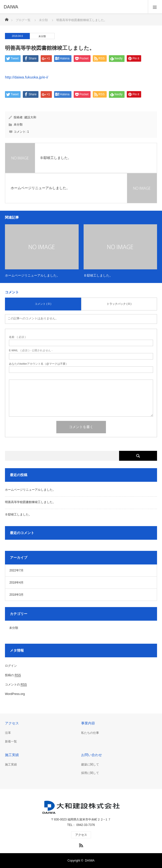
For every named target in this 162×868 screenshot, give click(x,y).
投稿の (13, 675)
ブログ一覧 (23, 20)
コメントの (16, 685)
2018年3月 (16, 595)
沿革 (8, 733)
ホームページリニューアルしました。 (32, 275)
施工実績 (11, 765)
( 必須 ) (17, 337)
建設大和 (30, 117)
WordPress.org (15, 694)
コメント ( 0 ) (43, 304)
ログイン (11, 666)
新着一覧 (11, 741)
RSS (80, 844)
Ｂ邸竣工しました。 (98, 275)
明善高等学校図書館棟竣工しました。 (30, 502)
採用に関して (90, 773)
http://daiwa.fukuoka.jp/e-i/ (27, 77)
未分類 (42, 36)
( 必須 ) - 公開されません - (31, 350)
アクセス (81, 835)
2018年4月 (16, 583)
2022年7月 (16, 570)
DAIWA (90, 861)
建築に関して (90, 765)
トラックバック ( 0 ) (119, 304)
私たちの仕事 (90, 733)
